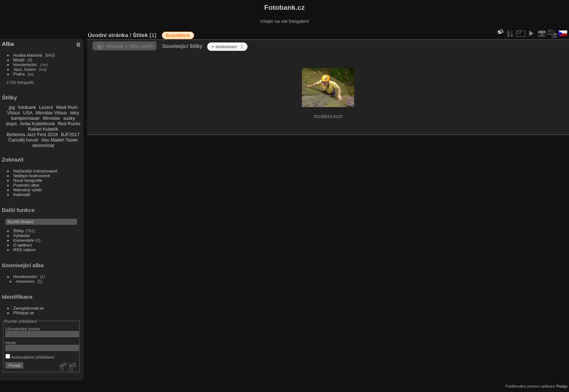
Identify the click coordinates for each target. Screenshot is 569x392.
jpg (12, 107)
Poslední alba (26, 185)
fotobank (27, 107)
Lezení (46, 107)
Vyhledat (22, 235)
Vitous (14, 113)
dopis (11, 124)
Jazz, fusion (25, 69)
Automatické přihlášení (30, 357)
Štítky (19, 231)
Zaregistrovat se (29, 308)
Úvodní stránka (108, 35)
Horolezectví (25, 64)
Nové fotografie (28, 180)
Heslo (11, 342)
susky (69, 118)
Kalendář (22, 194)
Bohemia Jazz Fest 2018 (32, 134)
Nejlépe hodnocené (32, 175)
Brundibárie (178, 36)
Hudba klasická (28, 55)
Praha (19, 74)
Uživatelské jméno (23, 329)
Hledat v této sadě (130, 46)
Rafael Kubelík (43, 129)
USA (28, 113)
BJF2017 (70, 134)
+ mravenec (227, 47)
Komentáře (24, 240)
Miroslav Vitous (51, 113)
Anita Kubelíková (37, 124)
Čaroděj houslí (23, 140)
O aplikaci (23, 245)
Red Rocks (69, 124)
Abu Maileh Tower (59, 140)
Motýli (19, 60)
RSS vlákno (24, 250)
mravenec (25, 281)
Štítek (140, 35)
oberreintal (43, 145)
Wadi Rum (67, 107)
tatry (75, 113)
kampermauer (26, 118)
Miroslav (52, 118)
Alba (8, 44)
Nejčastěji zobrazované (36, 171)
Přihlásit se (24, 313)
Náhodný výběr (28, 190)
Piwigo (562, 386)
